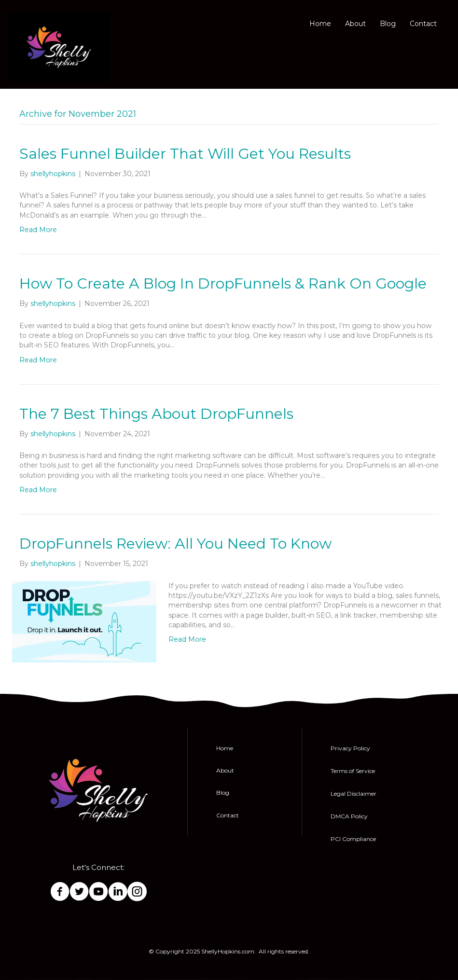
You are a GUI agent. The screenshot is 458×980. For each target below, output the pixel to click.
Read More (38, 230)
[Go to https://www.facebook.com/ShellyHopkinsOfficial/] (60, 892)
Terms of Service (353, 771)
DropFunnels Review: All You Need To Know (175, 544)
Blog (388, 24)
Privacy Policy (350, 748)
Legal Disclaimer (354, 794)
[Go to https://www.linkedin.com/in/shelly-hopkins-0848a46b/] (118, 892)
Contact (423, 24)
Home (320, 24)
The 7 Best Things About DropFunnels (156, 414)
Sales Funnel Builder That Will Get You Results (185, 154)
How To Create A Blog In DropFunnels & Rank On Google (223, 283)
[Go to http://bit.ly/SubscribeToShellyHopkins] (98, 892)
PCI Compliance (353, 839)
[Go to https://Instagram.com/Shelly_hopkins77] (137, 892)
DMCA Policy (349, 816)
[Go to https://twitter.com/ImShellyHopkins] (79, 892)
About (355, 24)
